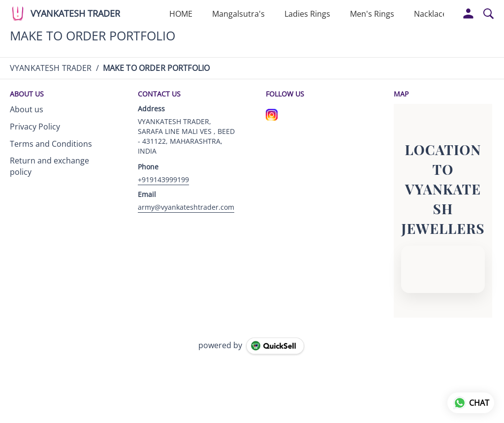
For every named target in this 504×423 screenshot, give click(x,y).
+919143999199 (163, 179)
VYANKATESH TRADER (75, 14)
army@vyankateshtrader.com (186, 207)
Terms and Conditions (51, 144)
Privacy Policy (35, 127)
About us (27, 109)
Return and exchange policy (49, 166)
